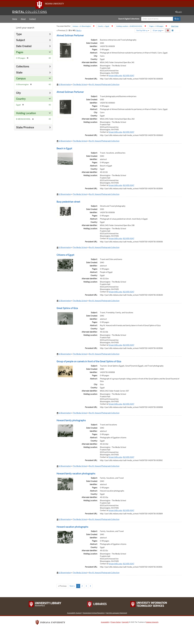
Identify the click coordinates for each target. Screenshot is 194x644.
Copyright (125, 622)
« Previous (62, 586)
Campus (21, 79)
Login (178, 12)
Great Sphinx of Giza (67, 308)
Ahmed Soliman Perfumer (70, 36)
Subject (21, 40)
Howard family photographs (71, 421)
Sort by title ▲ (143, 31)
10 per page (158, 31)
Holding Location (26, 113)
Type (19, 34)
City (18, 93)
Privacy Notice (116, 622)
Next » (79, 31)
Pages (20, 52)
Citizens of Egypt (65, 255)
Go (177, 19)
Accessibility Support (74, 613)
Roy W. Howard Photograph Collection (104, 85)
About (23, 19)
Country (21, 99)
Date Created (24, 46)
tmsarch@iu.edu (115, 76)
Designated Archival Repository (94, 613)
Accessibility (105, 622)
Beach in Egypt (64, 149)
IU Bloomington (65, 85)
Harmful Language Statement (117, 613)
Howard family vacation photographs (76, 474)
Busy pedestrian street (68, 202)
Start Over (175, 27)
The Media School (80, 85)
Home (15, 19)
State (19, 73)
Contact (33, 19)
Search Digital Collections (129, 19)
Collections (23, 67)
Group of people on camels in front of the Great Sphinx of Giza (89, 362)
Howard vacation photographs (72, 527)
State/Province (25, 128)
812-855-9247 (129, 76)
